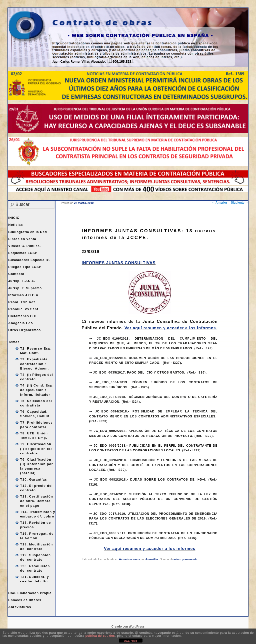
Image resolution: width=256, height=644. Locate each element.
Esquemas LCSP (23, 253)
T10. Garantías (34, 479)
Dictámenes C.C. (23, 316)
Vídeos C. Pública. (25, 246)
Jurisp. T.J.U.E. (22, 281)
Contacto (16, 274)
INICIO (14, 218)
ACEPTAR (130, 641)
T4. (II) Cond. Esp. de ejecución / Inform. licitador (37, 390)
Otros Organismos (24, 330)
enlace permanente (185, 559)
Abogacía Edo (21, 323)
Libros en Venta (22, 239)
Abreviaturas (20, 607)
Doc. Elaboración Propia (30, 593)
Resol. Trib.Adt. (22, 302)
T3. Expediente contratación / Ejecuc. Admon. (35, 364)
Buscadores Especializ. (29, 260)
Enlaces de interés (25, 600)
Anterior (219, 203)
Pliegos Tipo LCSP (25, 267)
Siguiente (240, 203)
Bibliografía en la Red (28, 232)
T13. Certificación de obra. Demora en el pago (37, 501)
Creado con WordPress (128, 627)
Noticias (16, 225)
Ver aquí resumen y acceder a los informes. (171, 328)
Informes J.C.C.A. (24, 295)
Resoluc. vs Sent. (24, 309)
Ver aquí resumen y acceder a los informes (150, 549)
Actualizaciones (129, 559)
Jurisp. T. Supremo (25, 288)
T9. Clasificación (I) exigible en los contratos (36, 449)
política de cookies (100, 636)
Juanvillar (152, 559)
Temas (14, 342)
